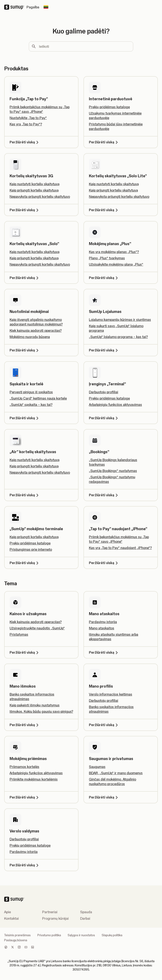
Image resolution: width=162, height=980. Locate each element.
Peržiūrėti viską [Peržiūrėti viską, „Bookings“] (104, 495)
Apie (8, 912)
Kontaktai (11, 918)
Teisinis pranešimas (17, 935)
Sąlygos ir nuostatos (81, 935)
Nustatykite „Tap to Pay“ (28, 118)
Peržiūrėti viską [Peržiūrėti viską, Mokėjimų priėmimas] (25, 797)
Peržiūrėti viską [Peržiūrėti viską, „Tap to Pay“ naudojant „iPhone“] (104, 563)
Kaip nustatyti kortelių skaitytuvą (35, 184)
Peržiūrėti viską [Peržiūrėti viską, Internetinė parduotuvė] (104, 142)
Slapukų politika (112, 935)
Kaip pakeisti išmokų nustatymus (35, 705)
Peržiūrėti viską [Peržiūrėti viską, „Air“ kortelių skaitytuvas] (25, 495)
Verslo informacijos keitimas (111, 694)
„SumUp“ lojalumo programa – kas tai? (118, 337)
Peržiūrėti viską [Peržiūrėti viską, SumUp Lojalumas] (104, 350)
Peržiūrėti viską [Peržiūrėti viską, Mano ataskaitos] (104, 652)
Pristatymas (19, 634)
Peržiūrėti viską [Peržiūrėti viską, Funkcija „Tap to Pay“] (25, 142)
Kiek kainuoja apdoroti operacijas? (36, 331)
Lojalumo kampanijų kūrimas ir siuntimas (120, 320)
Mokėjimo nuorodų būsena (30, 337)
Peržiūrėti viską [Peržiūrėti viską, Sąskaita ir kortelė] (25, 418)
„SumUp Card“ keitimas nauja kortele (38, 398)
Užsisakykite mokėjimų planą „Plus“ (116, 264)
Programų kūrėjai (55, 918)
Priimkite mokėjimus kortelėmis (34, 779)
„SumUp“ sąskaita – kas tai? (31, 405)
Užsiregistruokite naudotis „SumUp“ (37, 628)
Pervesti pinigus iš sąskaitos (31, 392)
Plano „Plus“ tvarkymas (107, 258)
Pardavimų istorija (103, 622)
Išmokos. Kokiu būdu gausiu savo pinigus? (41, 711)
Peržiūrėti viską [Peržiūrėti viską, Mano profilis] (104, 725)
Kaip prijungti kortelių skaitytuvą (34, 190)
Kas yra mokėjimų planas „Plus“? (114, 252)
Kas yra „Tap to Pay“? (26, 124)
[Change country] (46, 7)
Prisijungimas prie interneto (31, 549)
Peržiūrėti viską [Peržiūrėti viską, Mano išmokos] (25, 725)
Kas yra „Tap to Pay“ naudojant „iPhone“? (120, 548)
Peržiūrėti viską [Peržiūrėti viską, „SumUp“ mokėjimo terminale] (25, 563)
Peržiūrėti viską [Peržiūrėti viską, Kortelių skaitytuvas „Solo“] (25, 278)
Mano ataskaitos (102, 628)
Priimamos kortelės (24, 767)
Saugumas (97, 767)
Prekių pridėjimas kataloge (109, 107)
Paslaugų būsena (16, 940)
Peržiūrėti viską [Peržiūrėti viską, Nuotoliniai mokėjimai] (25, 350)
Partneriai (50, 912)
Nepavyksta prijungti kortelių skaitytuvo (40, 197)
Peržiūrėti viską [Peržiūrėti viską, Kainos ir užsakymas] (25, 652)
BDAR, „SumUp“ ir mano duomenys (116, 773)
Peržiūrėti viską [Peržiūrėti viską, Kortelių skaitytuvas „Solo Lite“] (104, 210)
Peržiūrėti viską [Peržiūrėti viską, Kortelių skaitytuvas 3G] (25, 210)
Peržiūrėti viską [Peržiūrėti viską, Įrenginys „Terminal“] (104, 418)
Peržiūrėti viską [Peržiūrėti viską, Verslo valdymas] (25, 865)
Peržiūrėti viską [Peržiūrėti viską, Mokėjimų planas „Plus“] (104, 278)
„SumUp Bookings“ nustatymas (113, 471)
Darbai (85, 918)
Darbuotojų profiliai (104, 392)
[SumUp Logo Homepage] (15, 7)
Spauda (86, 912)
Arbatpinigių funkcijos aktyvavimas (115, 405)
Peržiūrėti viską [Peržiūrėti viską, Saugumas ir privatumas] (104, 797)
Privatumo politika (49, 935)
